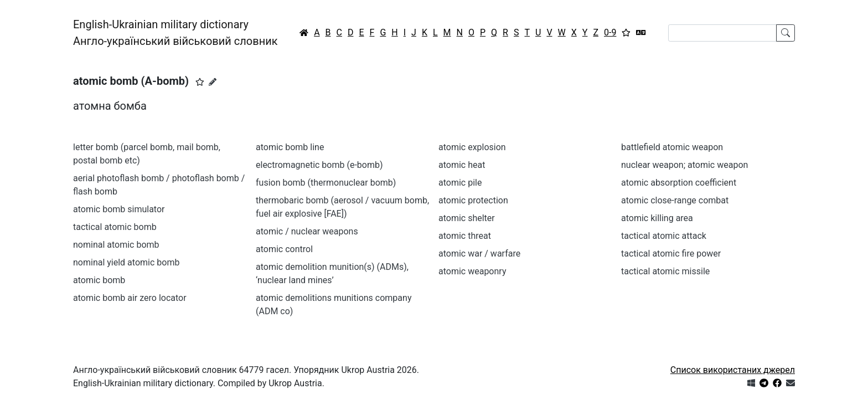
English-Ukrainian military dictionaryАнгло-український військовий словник (175, 33)
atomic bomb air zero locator (130, 298)
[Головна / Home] (304, 33)
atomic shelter (467, 218)
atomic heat (462, 165)
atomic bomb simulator (119, 209)
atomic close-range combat (675, 200)
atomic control (284, 249)
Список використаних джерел (733, 370)
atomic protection (473, 200)
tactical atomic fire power (671, 254)
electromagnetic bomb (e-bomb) (319, 165)
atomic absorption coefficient (679, 183)
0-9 (610, 32)
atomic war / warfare (479, 254)
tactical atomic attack (664, 236)
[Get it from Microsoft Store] (751, 383)
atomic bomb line (290, 147)
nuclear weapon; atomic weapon (684, 165)
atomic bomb (99, 280)
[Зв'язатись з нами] (790, 383)
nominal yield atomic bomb (126, 262)
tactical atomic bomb (115, 227)
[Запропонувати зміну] (213, 82)
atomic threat (465, 236)
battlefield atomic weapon (672, 147)
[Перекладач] (641, 33)
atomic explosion (472, 147)
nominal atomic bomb (116, 245)
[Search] (722, 33)
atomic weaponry (472, 271)
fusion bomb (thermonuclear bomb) (326, 183)
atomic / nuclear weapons (307, 231)
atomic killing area (657, 218)
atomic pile (460, 183)
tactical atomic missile (665, 271)
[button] (200, 82)
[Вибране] (626, 33)
